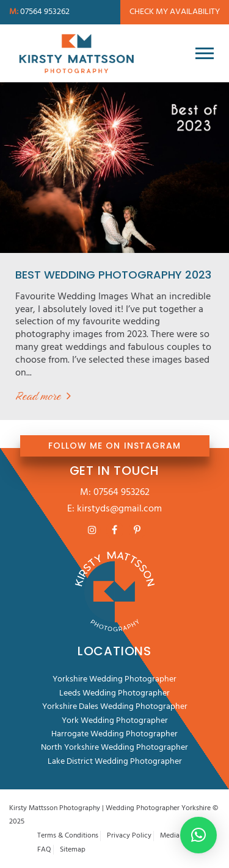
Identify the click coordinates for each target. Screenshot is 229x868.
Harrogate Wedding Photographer (114, 734)
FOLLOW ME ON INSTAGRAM (114, 446)
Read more (38, 396)
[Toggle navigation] (205, 53)
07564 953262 (122, 493)
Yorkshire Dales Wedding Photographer (115, 707)
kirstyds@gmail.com (119, 509)
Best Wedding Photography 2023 (113, 275)
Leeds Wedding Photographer (114, 693)
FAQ (44, 850)
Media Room (180, 836)
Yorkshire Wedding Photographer (114, 679)
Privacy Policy (129, 836)
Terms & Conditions (68, 836)
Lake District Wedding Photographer (115, 762)
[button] (198, 835)
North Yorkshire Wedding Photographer (114, 748)
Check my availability (175, 12)
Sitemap (73, 850)
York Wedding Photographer (115, 721)
